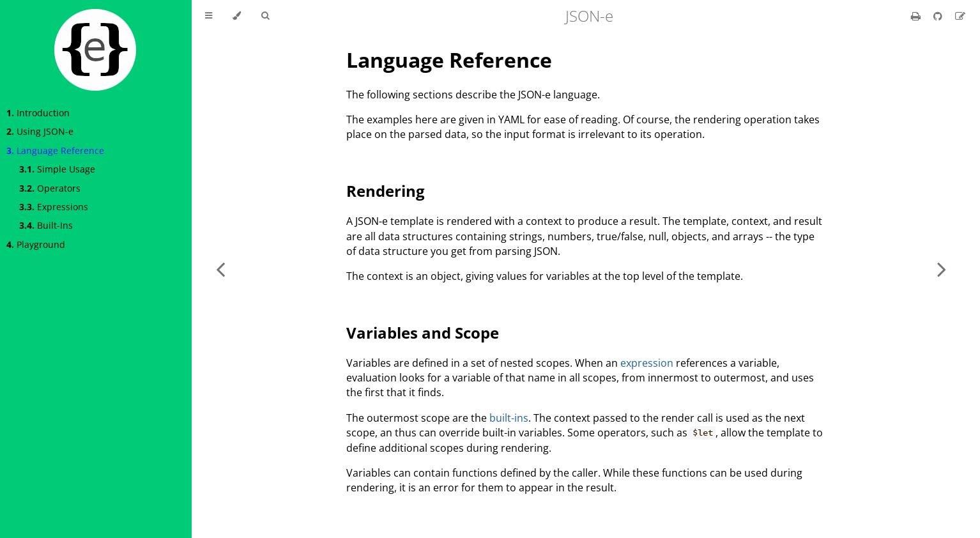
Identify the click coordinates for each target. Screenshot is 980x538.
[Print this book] (917, 16)
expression (647, 363)
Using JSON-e (40, 131)
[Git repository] (939, 16)
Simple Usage (57, 169)
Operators (50, 188)
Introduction (38, 113)
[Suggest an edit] (960, 16)
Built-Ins (46, 225)
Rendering (386, 191)
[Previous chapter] (220, 269)
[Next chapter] (942, 269)
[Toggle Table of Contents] (209, 16)
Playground (36, 244)
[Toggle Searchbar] (265, 16)
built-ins (509, 418)
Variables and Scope (423, 333)
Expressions (54, 207)
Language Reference (55, 150)
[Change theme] (237, 16)
